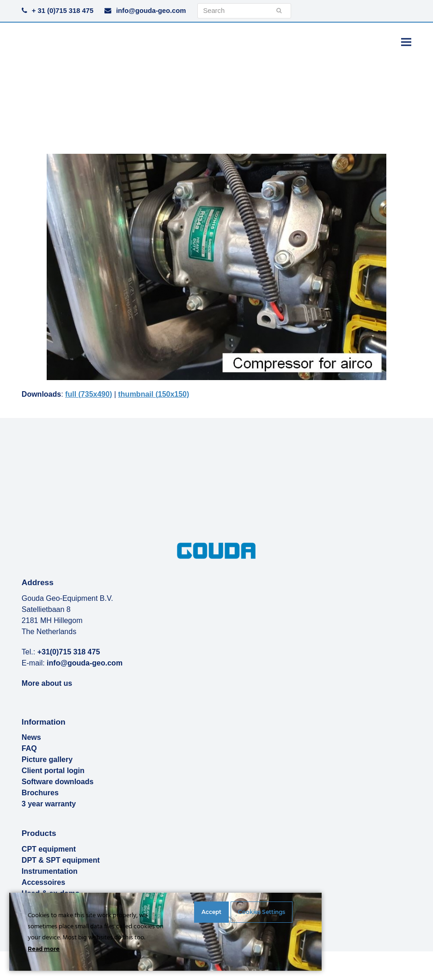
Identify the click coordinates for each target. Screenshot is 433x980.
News (31, 737)
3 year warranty (49, 804)
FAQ (29, 748)
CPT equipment (49, 849)
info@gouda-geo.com (151, 11)
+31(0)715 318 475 (69, 652)
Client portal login (53, 771)
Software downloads (58, 782)
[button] (406, 42)
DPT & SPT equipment (61, 860)
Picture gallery (47, 759)
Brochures (40, 793)
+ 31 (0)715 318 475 (63, 11)
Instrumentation (50, 871)
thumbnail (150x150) (154, 394)
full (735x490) (88, 394)
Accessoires (43, 882)
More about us (47, 683)
